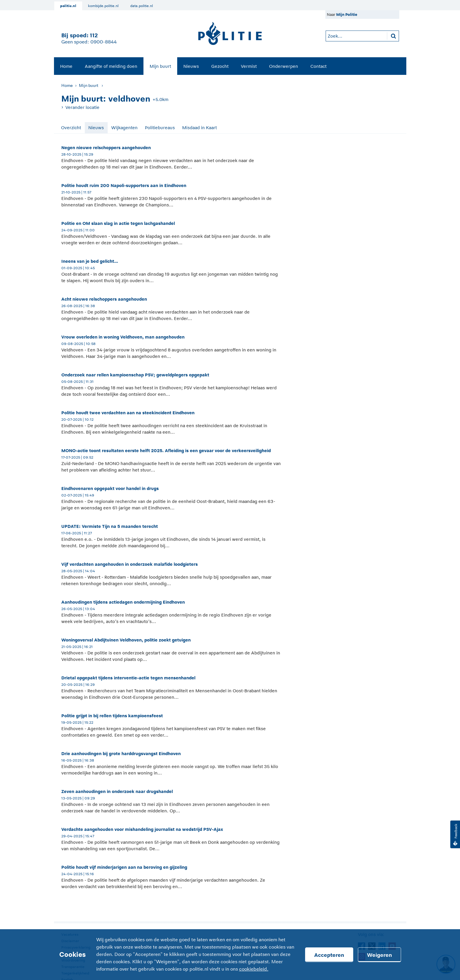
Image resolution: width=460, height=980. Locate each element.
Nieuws (191, 66)
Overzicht (71, 128)
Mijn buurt (160, 66)
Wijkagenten (124, 128)
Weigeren (379, 955)
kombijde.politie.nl (103, 6)
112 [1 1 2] (94, 35)
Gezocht (220, 66)
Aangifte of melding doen (111, 66)
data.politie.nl (142, 6)
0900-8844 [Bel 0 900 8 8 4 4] (104, 42)
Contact (318, 66)
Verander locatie (82, 107)
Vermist (249, 66)
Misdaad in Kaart (199, 128)
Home (66, 66)
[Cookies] (230, 955)
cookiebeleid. (254, 969)
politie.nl (68, 6)
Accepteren (329, 955)
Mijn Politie (347, 15)
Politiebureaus (160, 128)
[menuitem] (66, 66)
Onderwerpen (284, 66)
